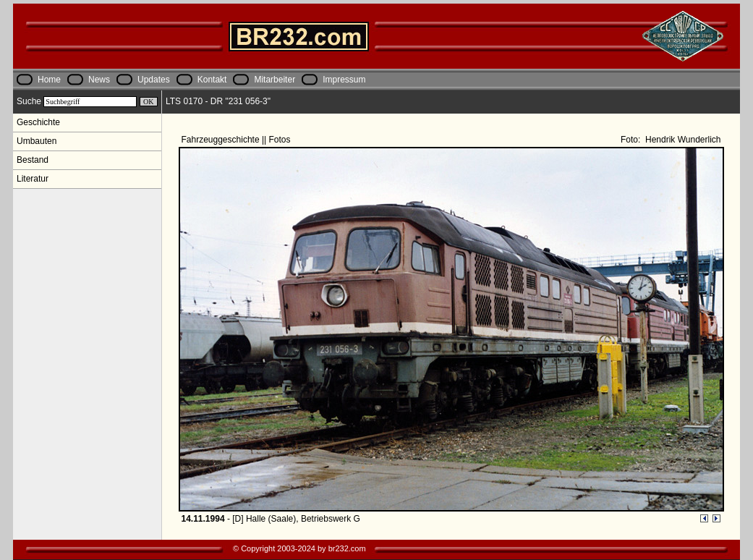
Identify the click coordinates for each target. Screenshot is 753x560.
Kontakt (212, 80)
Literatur (33, 179)
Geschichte (38, 122)
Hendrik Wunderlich (682, 140)
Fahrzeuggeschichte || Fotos (237, 140)
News (99, 80)
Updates (154, 80)
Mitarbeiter (275, 80)
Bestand (33, 160)
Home (49, 80)
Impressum (344, 80)
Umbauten (37, 141)
